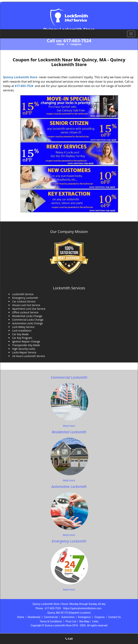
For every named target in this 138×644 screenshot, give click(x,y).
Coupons (100, 617)
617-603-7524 (77, 40)
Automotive (68, 617)
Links (95, 621)
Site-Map (84, 621)
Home (60, 44)
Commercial (51, 617)
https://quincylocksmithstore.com (82, 608)
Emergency (84, 617)
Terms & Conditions (51, 621)
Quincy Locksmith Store (20, 77)
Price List (71, 621)
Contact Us (115, 617)
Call (69, 639)
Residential (34, 617)
